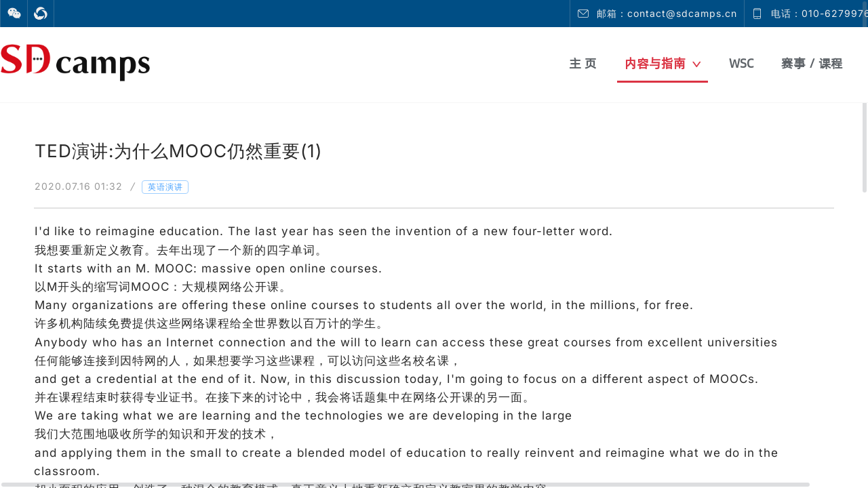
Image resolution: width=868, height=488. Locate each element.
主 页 (583, 63)
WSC (741, 63)
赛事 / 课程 (812, 63)
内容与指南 (663, 63)
